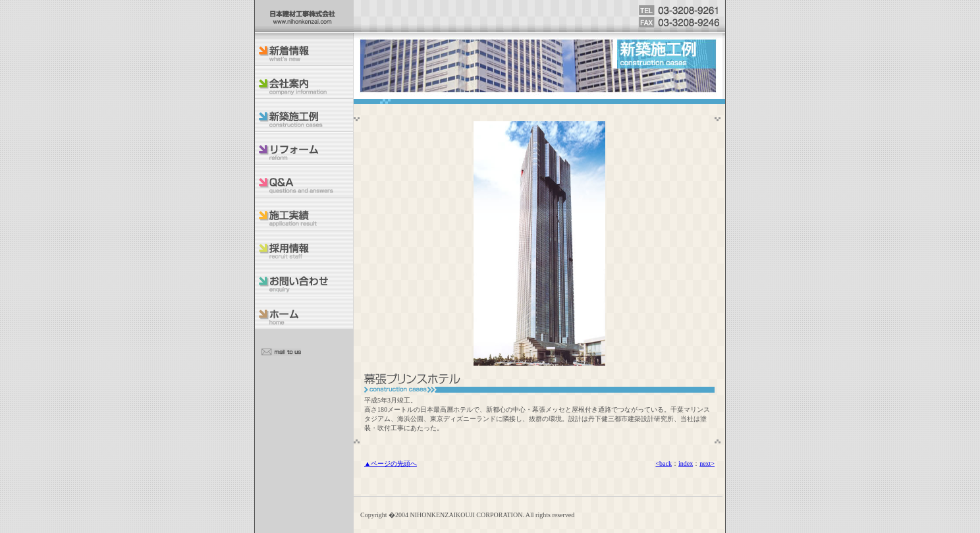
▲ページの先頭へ (391, 463)
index (686, 463)
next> (707, 463)
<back (664, 463)
